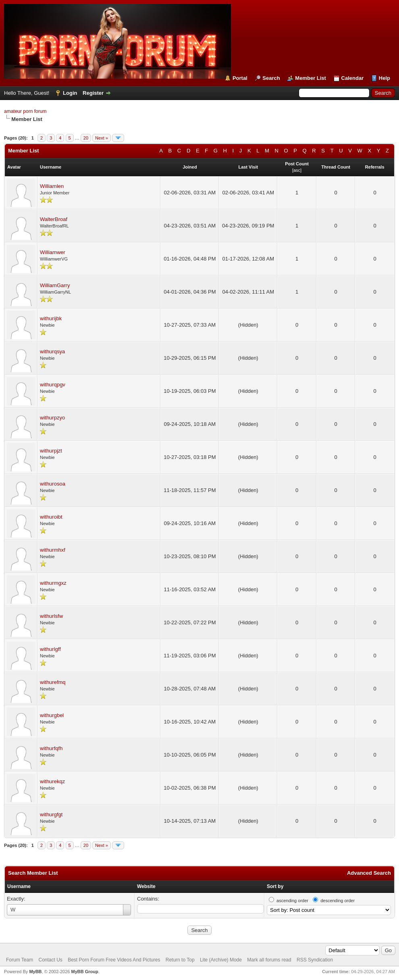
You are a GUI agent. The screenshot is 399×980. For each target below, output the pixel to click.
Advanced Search (369, 873)
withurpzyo (52, 418)
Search (271, 78)
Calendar (353, 78)
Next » (102, 138)
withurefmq (53, 682)
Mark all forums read (269, 960)
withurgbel (52, 715)
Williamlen (52, 186)
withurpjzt (51, 451)
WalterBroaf (54, 219)
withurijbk (51, 318)
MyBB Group (84, 972)
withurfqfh (51, 748)
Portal (240, 78)
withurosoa (53, 484)
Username (19, 886)
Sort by (275, 886)
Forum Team (20, 960)
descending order (338, 901)
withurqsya (52, 351)
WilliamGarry (55, 285)
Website (146, 886)
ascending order (292, 901)
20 (86, 138)
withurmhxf (53, 550)
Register (93, 93)
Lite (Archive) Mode (221, 960)
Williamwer (53, 252)
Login (70, 93)
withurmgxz (53, 583)
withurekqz (52, 781)
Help (384, 78)
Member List (311, 78)
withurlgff (50, 649)
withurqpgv (53, 385)
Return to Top (180, 960)
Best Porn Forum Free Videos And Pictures (114, 960)
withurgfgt (51, 814)
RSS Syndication (315, 960)
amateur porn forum (25, 111)
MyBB (35, 972)
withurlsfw (51, 616)
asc (297, 170)
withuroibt (51, 517)
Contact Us (50, 960)
